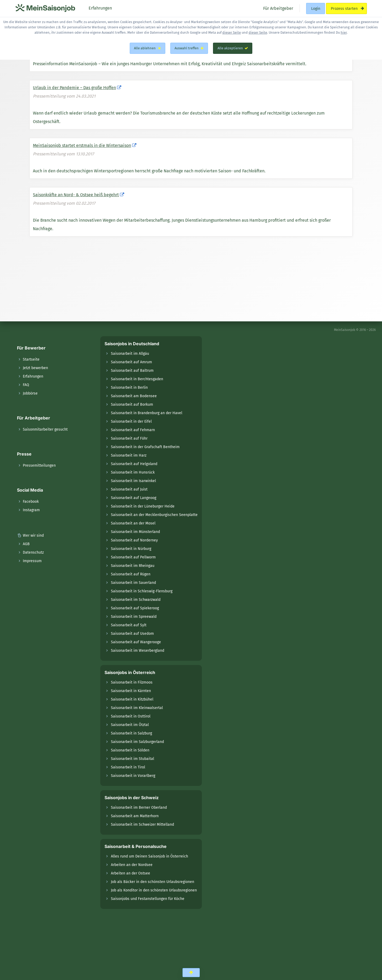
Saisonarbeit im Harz (129, 455)
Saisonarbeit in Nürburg (131, 549)
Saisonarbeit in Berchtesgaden (137, 379)
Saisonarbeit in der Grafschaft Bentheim (145, 447)
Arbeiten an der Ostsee (131, 873)
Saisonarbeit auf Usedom (132, 634)
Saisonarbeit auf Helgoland (134, 464)
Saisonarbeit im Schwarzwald (136, 600)
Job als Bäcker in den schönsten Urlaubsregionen (153, 882)
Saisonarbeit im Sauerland (133, 583)
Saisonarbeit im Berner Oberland (139, 808)
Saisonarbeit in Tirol (128, 767)
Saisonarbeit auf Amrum (131, 362)
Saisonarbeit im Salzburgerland (137, 742)
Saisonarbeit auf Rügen (131, 574)
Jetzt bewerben (32, 368)
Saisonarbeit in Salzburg (131, 733)
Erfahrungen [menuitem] (100, 8)
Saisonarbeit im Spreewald (134, 617)
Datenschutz (30, 552)
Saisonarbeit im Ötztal (130, 725)
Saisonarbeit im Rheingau (133, 566)
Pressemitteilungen (36, 465)
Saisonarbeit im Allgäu (130, 354)
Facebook (28, 502)
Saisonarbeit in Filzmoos (132, 682)
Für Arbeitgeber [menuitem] (278, 8)
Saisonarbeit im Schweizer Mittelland (142, 824)
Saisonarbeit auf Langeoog (134, 498)
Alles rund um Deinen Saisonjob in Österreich (149, 856)
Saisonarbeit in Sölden (130, 750)
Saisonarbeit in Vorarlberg (133, 776)
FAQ (23, 385)
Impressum (29, 561)
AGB (23, 544)
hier (344, 32)
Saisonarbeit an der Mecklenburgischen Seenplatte (154, 515)
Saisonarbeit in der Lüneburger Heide (143, 506)
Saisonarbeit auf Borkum (132, 404)
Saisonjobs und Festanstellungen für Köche (148, 899)
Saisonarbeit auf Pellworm (133, 557)
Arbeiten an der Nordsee (132, 865)
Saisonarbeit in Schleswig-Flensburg (142, 591)
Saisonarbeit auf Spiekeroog (135, 608)
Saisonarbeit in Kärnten (131, 691)
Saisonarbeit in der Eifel (131, 421)
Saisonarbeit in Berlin (129, 388)
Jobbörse (27, 393)
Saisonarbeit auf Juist (129, 489)
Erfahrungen (30, 376)
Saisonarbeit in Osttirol (131, 716)
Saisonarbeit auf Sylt (129, 625)
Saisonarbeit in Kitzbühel (132, 699)
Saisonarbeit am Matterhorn (135, 816)
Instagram (28, 510)
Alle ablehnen (147, 48)
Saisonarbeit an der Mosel (133, 523)
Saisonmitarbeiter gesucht (42, 429)
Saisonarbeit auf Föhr (129, 438)
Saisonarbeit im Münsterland (135, 532)
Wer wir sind (30, 535)
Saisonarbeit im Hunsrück (133, 472)
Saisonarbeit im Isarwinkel (133, 481)
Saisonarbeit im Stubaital (133, 759)
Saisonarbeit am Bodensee (134, 396)
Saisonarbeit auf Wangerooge (136, 642)
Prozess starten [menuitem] (346, 8)
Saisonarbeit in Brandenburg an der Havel (147, 413)
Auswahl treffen (189, 48)
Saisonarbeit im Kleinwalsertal (137, 708)
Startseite (28, 359)
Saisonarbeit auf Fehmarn (133, 430)
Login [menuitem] (316, 8)
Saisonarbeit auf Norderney (134, 540)
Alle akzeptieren (233, 48)
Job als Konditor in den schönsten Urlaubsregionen (154, 890)
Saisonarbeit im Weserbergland (138, 651)
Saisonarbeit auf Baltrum (132, 371)
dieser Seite (232, 32)
